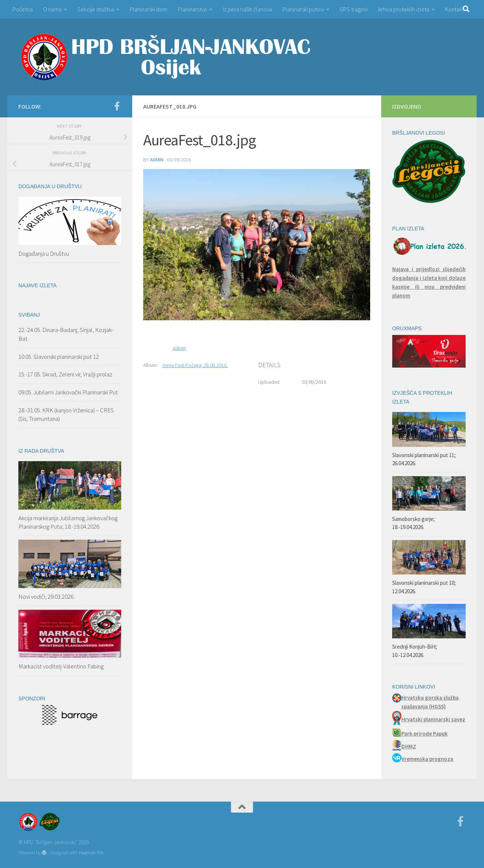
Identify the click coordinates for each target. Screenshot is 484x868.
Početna (23, 9)
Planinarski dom (149, 9)
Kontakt (454, 9)
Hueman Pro (91, 853)
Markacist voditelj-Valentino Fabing (61, 666)
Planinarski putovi (303, 9)
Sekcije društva (96, 9)
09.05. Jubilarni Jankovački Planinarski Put (68, 392)
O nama (52, 9)
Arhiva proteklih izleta (404, 9)
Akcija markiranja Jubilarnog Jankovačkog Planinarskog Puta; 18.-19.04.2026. (68, 522)
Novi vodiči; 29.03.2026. (46, 597)
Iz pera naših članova (248, 9)
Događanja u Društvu (44, 254)
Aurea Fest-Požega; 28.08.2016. (195, 365)
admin (157, 160)
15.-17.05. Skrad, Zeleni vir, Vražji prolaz (65, 374)
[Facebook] (117, 106)
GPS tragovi (354, 9)
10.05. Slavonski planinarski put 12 (59, 357)
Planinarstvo (192, 9)
